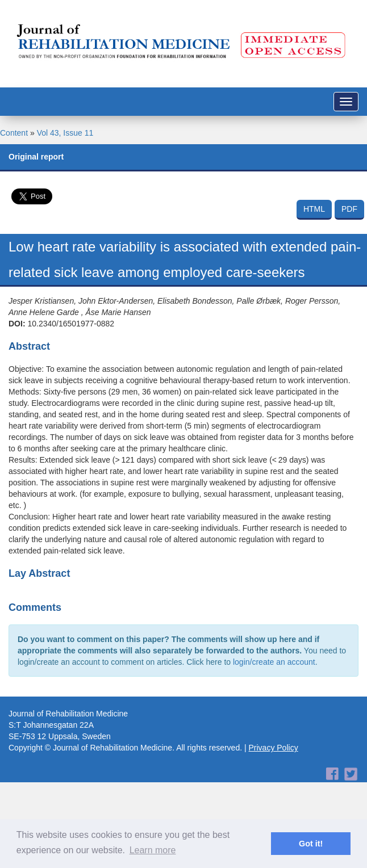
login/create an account (274, 662)
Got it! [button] (311, 844)
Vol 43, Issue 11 (65, 133)
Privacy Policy (274, 748)
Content (14, 133)
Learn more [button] (153, 850)
